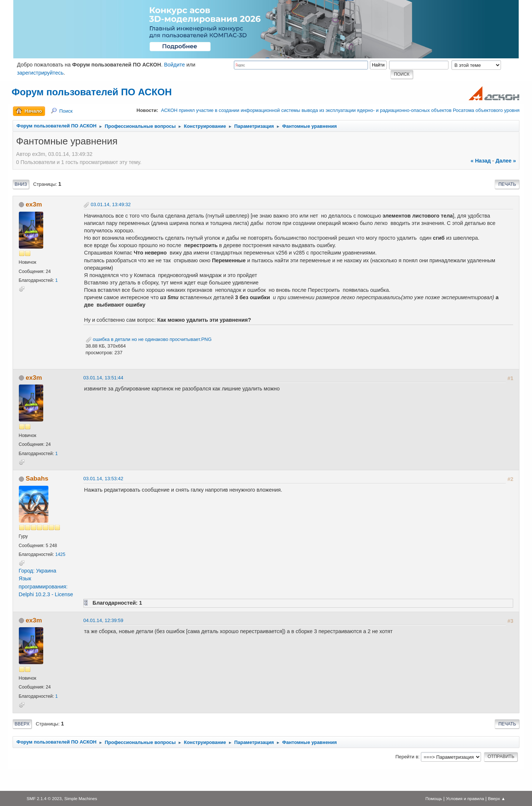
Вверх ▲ (497, 798)
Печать (507, 184)
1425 (60, 554)
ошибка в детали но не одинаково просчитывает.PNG (149, 339)
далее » (506, 161)
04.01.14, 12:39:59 (103, 620)
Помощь (434, 798)
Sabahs (37, 478)
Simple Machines (81, 798)
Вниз (21, 184)
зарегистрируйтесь (40, 73)
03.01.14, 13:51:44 (103, 378)
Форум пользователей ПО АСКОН (92, 92)
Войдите (175, 65)
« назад (481, 161)
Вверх (22, 724)
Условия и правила (465, 798)
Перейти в (407, 757)
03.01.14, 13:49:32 (111, 204)
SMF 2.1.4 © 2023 (44, 798)
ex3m (34, 204)
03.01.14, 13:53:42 (103, 479)
